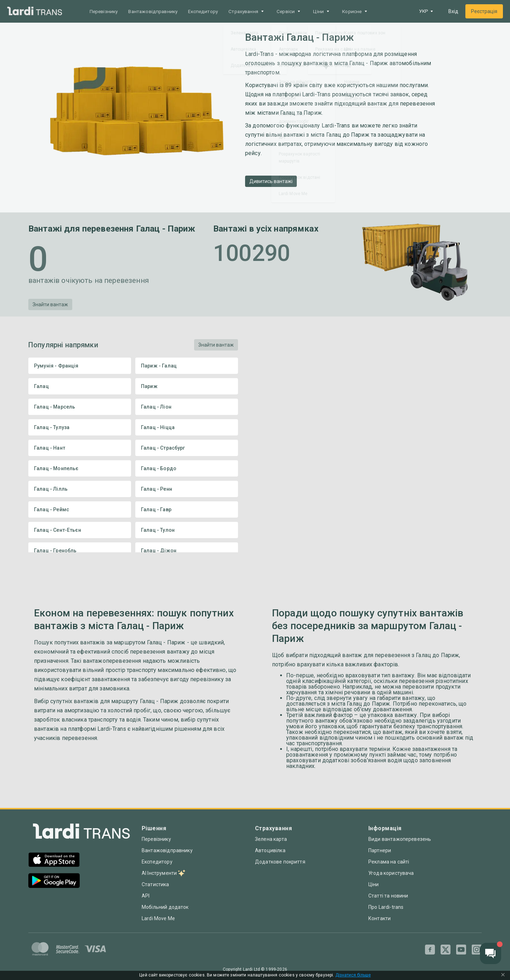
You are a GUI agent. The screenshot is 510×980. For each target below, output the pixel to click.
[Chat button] (491, 953)
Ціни (374, 884)
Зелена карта (271, 839)
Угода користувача (391, 873)
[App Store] (54, 861)
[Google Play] (54, 881)
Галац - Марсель (80, 407)
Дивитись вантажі (271, 181)
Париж (187, 386)
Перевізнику (105, 11)
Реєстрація (484, 11)
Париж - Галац (187, 366)
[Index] (81, 833)
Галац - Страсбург (187, 448)
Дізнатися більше (353, 975)
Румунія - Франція (80, 366)
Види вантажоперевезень (400, 839)
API (146, 896)
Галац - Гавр (187, 509)
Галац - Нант (80, 448)
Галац (80, 386)
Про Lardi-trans (386, 907)
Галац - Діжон (187, 551)
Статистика (155, 884)
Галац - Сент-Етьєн (80, 530)
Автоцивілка (270, 850)
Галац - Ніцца (187, 427)
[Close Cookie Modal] (503, 975)
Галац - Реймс (80, 509)
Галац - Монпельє (80, 468)
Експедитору (208, 11)
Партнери (380, 850)
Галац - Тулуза (80, 427)
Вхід (453, 11)
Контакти (379, 918)
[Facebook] (430, 950)
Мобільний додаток (165, 907)
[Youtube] (461, 950)
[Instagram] (477, 950)
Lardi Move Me (158, 918)
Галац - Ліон (187, 407)
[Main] (35, 12)
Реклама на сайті (389, 862)
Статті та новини (388, 896)
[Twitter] (446, 950)
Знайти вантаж (50, 304)
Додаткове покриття (280, 862)
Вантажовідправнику (156, 11)
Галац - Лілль (80, 489)
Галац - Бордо (187, 468)
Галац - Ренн (187, 489)
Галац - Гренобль (80, 551)
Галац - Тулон (187, 530)
